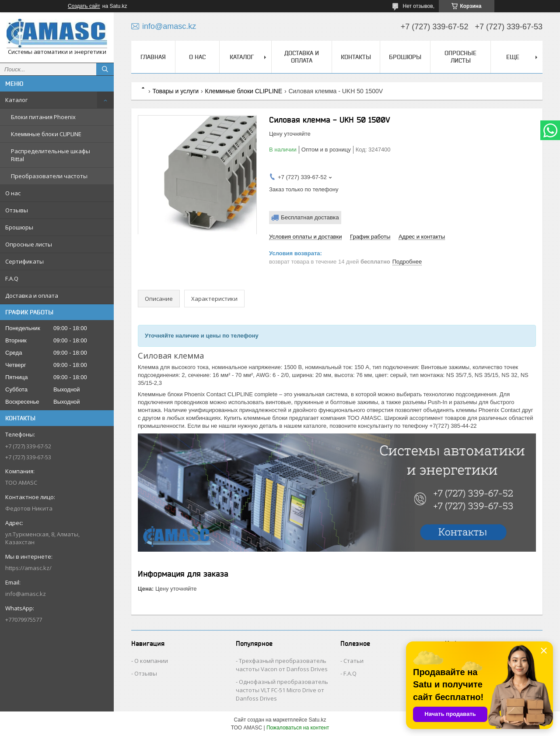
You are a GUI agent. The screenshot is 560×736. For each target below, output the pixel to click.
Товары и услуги (175, 91)
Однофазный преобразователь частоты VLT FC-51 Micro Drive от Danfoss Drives (282, 690)
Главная (153, 57)
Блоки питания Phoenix (43, 117)
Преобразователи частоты (49, 176)
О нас (13, 193)
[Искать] (105, 69)
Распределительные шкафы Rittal (51, 155)
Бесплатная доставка (310, 217)
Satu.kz (317, 720)
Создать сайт (84, 6)
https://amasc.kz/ (28, 568)
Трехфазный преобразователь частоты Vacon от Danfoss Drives (282, 665)
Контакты (356, 57)
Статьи (353, 661)
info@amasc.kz (26, 594)
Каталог (16, 100)
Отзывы (17, 210)
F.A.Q (12, 278)
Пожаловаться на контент (298, 728)
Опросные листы (29, 244)
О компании (151, 661)
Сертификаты (24, 261)
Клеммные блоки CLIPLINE (46, 134)
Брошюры (19, 227)
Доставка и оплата (32, 296)
